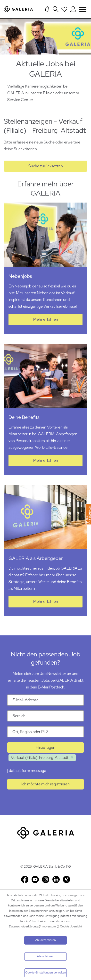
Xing (66, 879)
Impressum (49, 926)
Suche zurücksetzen (46, 166)
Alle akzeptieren (45, 940)
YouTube (35, 879)
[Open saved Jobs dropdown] (64, 9)
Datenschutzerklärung (23, 926)
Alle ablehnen (46, 956)
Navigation (83, 9)
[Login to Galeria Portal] (73, 9)
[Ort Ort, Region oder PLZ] (45, 732)
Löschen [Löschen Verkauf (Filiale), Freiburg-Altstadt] (72, 758)
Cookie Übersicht (71, 926)
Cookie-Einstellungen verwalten (46, 973)
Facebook (25, 879)
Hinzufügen (45, 747)
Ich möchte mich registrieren (45, 784)
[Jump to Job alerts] (47, 9)
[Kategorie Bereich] (45, 716)
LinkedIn (56, 879)
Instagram (46, 879)
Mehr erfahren (46, 319)
